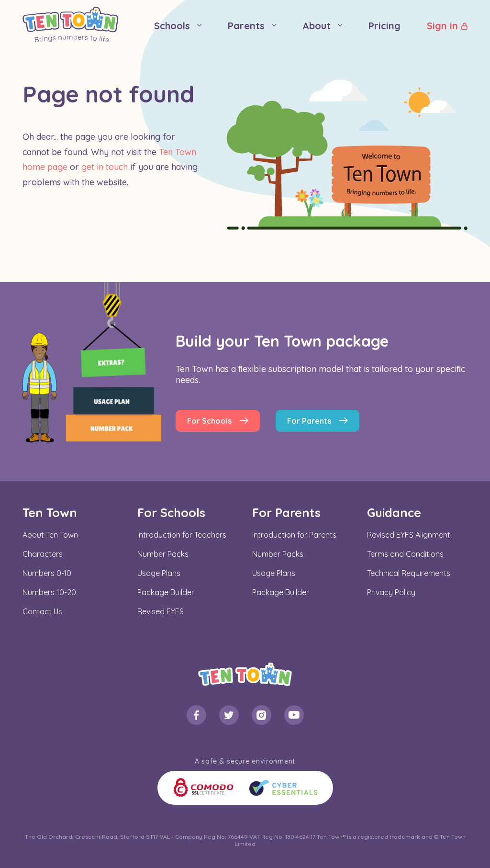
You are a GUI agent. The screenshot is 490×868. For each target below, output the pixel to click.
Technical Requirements (409, 573)
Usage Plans (159, 573)
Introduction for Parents (294, 535)
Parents (246, 26)
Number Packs (163, 554)
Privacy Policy (391, 592)
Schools (172, 26)
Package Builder (166, 592)
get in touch (105, 167)
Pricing (384, 26)
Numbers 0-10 (47, 573)
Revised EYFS (161, 611)
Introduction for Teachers (182, 535)
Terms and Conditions (405, 554)
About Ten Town (50, 535)
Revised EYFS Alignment (409, 535)
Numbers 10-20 (49, 592)
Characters (43, 554)
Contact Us (42, 611)
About (317, 26)
